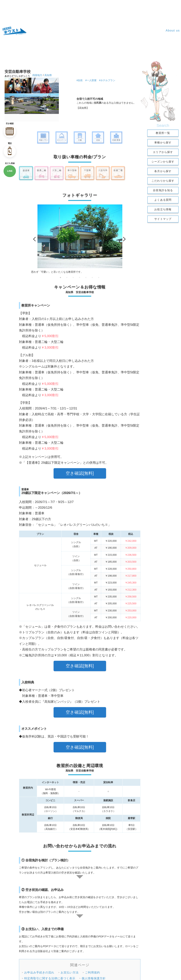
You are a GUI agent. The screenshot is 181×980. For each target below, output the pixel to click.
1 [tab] (61, 277)
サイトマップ (163, 219)
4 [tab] (80, 277)
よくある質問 (163, 200)
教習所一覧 (163, 133)
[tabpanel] (80, 239)
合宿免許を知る (163, 190)
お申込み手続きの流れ (39, 972)
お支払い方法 (70, 972)
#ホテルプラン (107, 80)
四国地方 (37, 75)
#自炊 (80, 80)
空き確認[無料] (80, 473)
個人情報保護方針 (94, 978)
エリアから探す (163, 152)
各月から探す (163, 171)
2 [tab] (67, 277)
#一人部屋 (91, 80)
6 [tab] (92, 277)
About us (173, 31)
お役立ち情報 (163, 209)
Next (123, 239)
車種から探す (163, 142)
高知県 (48, 75)
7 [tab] (99, 277)
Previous (36, 239)
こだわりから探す (163, 181)
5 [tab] (86, 277)
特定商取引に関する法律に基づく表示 (50, 978)
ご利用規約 (93, 972)
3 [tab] (73, 277)
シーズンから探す (163, 162)
